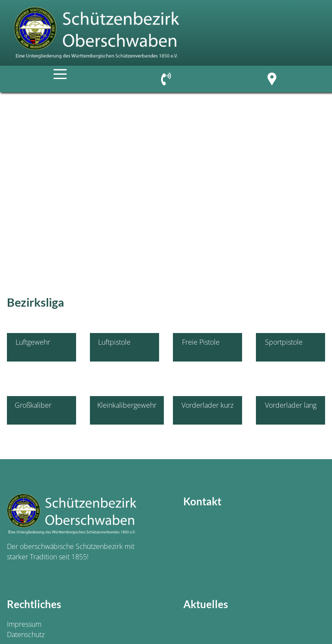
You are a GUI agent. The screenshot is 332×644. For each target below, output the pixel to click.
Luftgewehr (41, 347)
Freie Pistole (208, 347)
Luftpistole (125, 347)
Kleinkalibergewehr (127, 410)
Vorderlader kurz (207, 410)
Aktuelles (206, 604)
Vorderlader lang (291, 410)
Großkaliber (42, 410)
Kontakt (202, 501)
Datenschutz (26, 634)
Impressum (24, 624)
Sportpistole (291, 347)
